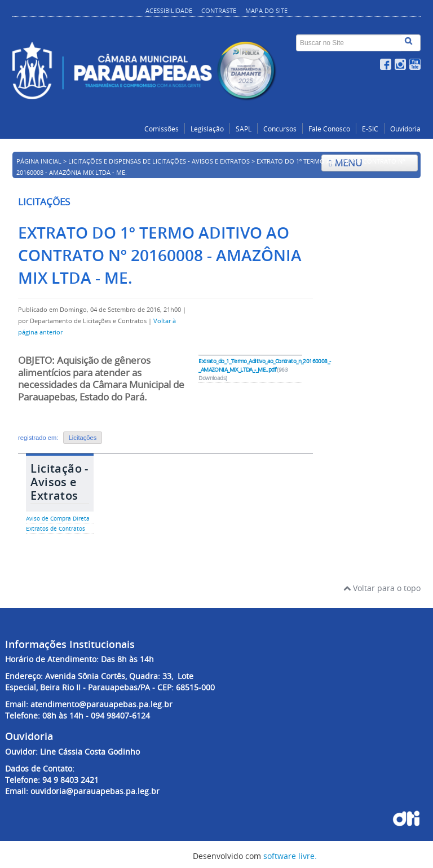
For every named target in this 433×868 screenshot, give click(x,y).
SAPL (244, 129)
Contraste (219, 10)
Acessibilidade (169, 10)
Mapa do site (266, 10)
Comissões (162, 129)
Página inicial (39, 161)
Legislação (207, 129)
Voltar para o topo (382, 588)
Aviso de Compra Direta (58, 519)
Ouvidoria (405, 129)
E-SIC (370, 129)
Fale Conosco (329, 129)
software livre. (290, 856)
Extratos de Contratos (56, 529)
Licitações (83, 438)
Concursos (280, 129)
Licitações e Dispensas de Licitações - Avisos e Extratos (159, 161)
